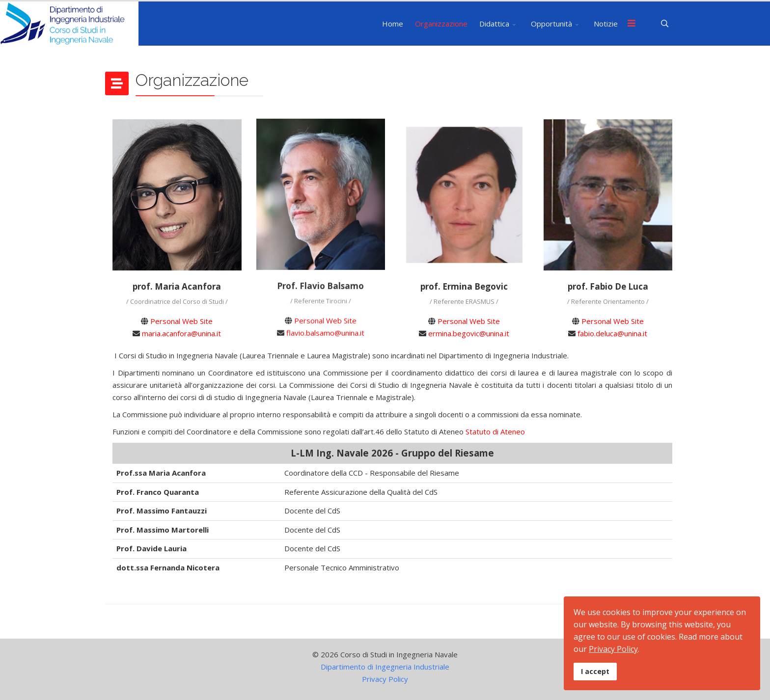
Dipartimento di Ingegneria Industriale (385, 667)
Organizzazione (441, 24)
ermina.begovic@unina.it (469, 333)
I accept (595, 671)
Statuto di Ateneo (495, 431)
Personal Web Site (181, 321)
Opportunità (551, 24)
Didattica (494, 24)
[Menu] (632, 24)
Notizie (606, 24)
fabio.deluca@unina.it (612, 333)
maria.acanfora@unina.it (181, 333)
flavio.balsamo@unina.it (325, 330)
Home (393, 24)
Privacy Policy (385, 679)
